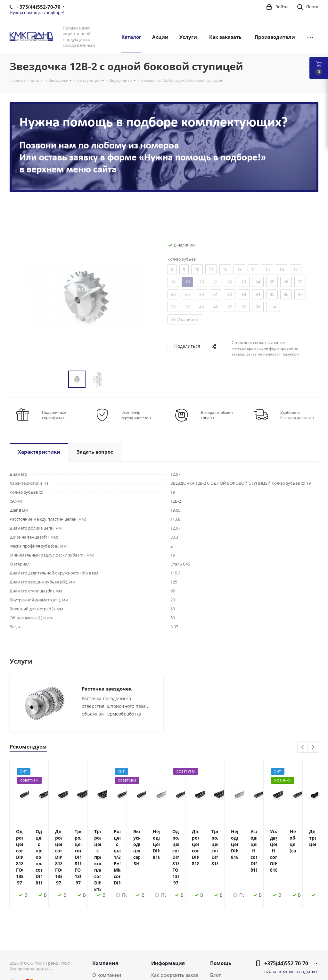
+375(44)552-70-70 (286, 918)
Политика (104, 955)
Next (313, 747)
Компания (105, 918)
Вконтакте (280, 944)
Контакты (103, 947)
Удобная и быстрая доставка (297, 415)
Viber (312, 960)
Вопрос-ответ (226, 938)
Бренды (219, 947)
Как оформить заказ (175, 930)
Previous (303, 747)
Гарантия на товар (173, 955)
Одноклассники (296, 960)
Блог (215, 930)
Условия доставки (172, 947)
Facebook (296, 944)
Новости (102, 938)
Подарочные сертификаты (55, 415)
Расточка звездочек (107, 689)
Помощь (221, 918)
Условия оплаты (170, 938)
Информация (168, 918)
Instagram (312, 944)
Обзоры (219, 955)
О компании (107, 930)
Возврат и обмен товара (217, 415)
